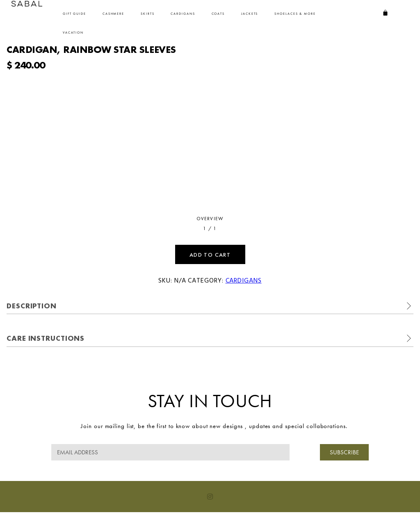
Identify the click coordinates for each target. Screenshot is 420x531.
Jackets (250, 14)
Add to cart (210, 255)
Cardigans (183, 14)
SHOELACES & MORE (295, 14)
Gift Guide (74, 14)
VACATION (73, 32)
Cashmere (113, 14)
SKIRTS (147, 14)
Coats (218, 14)
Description (32, 306)
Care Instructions (46, 338)
